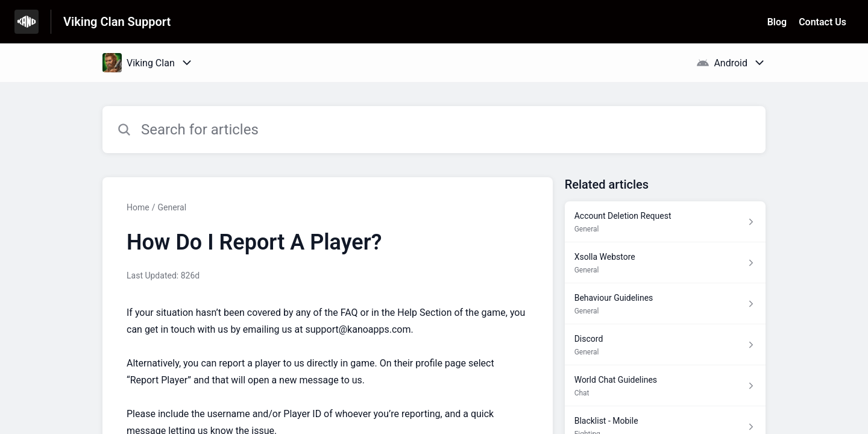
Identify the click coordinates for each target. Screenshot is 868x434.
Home (138, 207)
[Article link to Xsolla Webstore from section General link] (665, 263)
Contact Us (822, 22)
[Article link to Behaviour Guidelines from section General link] (665, 304)
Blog (777, 22)
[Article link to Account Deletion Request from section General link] (665, 222)
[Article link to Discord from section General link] (665, 345)
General (172, 207)
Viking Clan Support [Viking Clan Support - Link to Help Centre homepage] (117, 22)
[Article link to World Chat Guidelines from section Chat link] (665, 386)
